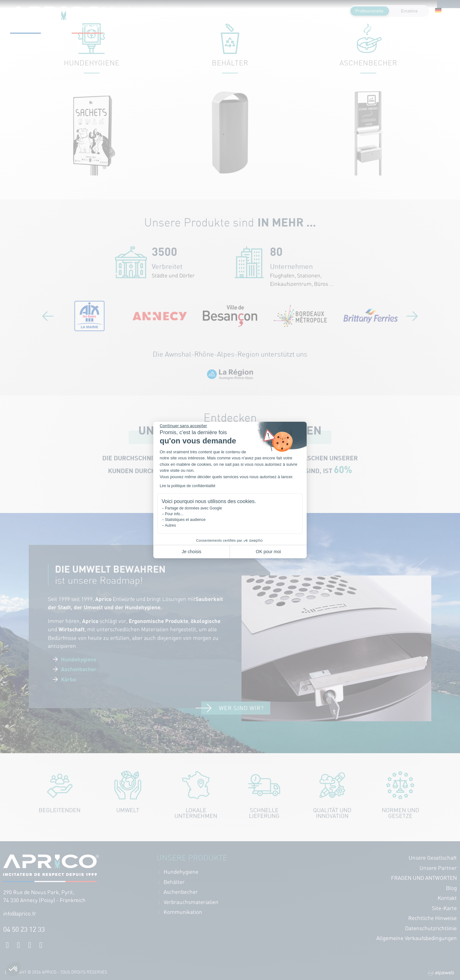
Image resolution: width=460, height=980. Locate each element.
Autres (170, 525)
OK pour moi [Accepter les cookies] (268, 552)
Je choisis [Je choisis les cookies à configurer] (192, 552)
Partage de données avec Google (193, 508)
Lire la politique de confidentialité (188, 486)
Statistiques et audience (185, 520)
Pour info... (174, 514)
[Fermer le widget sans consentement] (183, 426)
